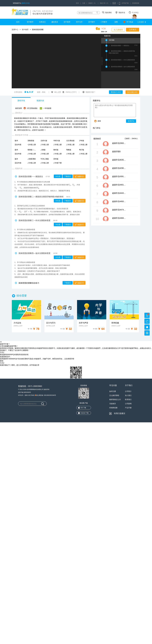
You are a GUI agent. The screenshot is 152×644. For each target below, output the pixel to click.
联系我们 (128, 399)
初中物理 (67, 22)
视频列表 (40, 101)
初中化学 (79, 22)
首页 (18, 22)
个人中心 (135, 13)
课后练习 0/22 (116, 92)
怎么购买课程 (114, 395)
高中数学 (92, 22)
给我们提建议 (120, 413)
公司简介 (128, 391)
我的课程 (108, 13)
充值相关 (113, 404)
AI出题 (58, 176)
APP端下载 (125, 3)
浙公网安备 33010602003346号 (45, 395)
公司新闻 (128, 404)
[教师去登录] (26, 3)
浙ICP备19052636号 (24, 392)
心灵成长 (141, 22)
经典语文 (42, 22)
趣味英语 (55, 22)
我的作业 (122, 13)
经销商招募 (136, 3)
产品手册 (128, 408)
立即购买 (133, 30)
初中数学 (30, 22)
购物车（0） (92, 3)
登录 (77, 3)
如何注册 (113, 391)
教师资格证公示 (115, 399)
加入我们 (128, 395)
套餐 (116, 22)
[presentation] (70, 185)
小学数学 (104, 22)
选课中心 (15, 30)
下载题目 (68, 176)
